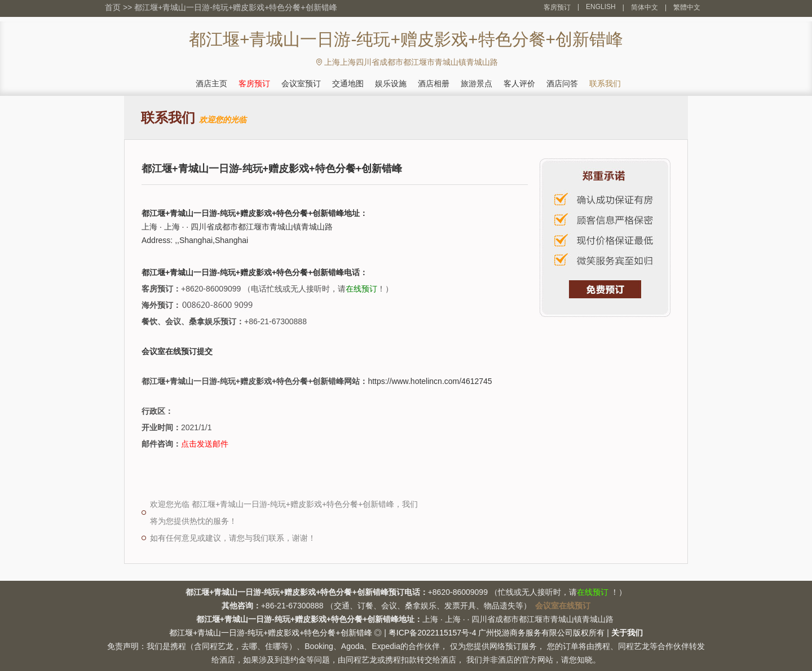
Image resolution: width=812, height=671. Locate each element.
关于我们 (627, 633)
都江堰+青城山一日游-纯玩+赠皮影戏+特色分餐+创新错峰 (235, 7)
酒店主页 (211, 83)
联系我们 (605, 83)
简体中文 (645, 7)
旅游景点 (476, 83)
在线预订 (361, 289)
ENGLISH (601, 7)
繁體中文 (687, 7)
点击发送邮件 (205, 444)
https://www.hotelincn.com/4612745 (430, 381)
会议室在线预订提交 (177, 351)
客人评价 (519, 83)
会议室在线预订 (563, 606)
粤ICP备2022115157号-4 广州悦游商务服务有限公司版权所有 (497, 633)
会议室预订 (301, 83)
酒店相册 (434, 83)
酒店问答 (562, 83)
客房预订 (557, 7)
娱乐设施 (391, 83)
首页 (113, 7)
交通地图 (348, 83)
